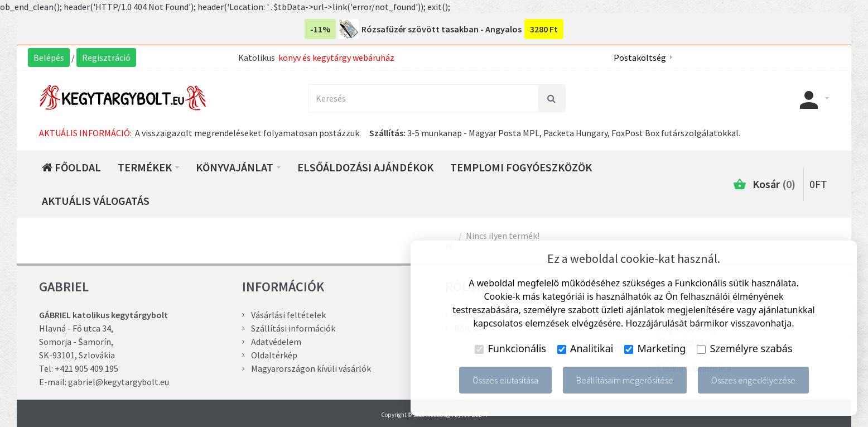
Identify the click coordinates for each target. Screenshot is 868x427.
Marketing (655, 348)
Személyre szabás (744, 348)
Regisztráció (106, 57)
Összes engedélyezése (753, 380)
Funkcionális (510, 348)
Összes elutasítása (505, 380)
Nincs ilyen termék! (503, 236)
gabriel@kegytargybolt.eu (119, 382)
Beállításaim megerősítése (625, 380)
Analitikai (585, 348)
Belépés (49, 57)
